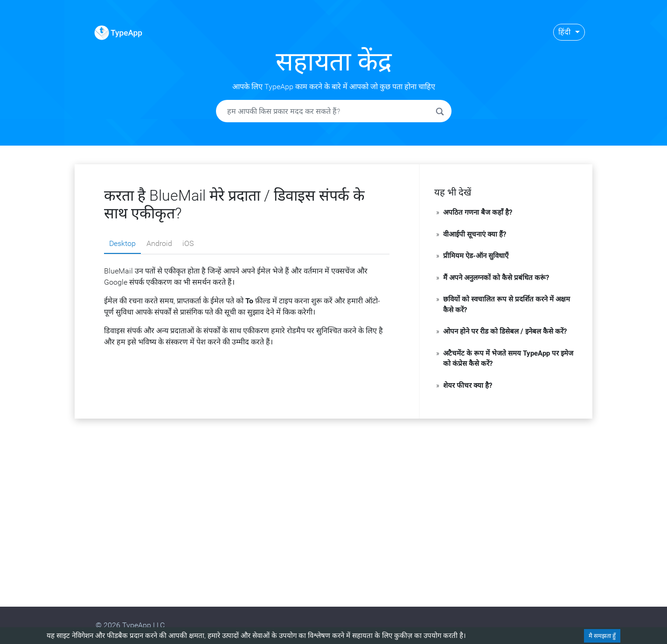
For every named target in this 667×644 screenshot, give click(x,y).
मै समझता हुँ (602, 636)
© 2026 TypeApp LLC (130, 625)
